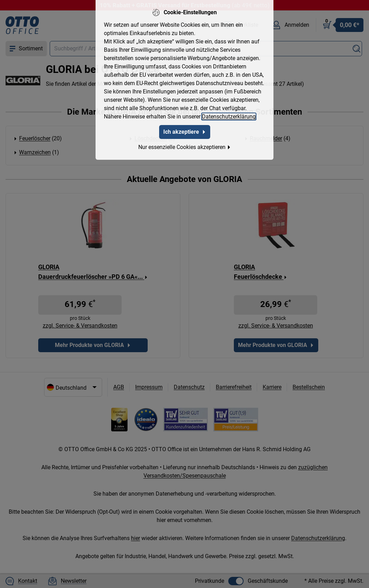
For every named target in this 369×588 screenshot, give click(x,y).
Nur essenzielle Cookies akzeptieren (185, 147)
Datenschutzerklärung (229, 117)
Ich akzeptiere (185, 132)
